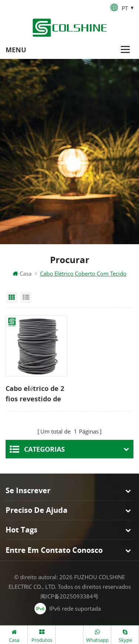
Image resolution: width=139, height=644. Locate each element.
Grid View (12, 298)
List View (26, 298)
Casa (22, 273)
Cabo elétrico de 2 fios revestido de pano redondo (35, 394)
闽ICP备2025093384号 (69, 596)
